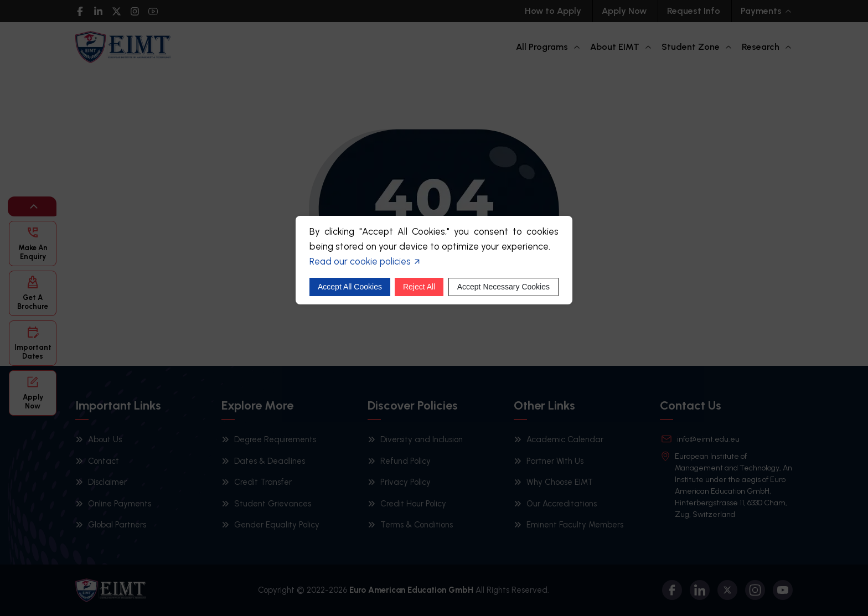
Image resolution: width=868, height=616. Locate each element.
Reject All (419, 287)
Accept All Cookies (350, 287)
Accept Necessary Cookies (503, 287)
